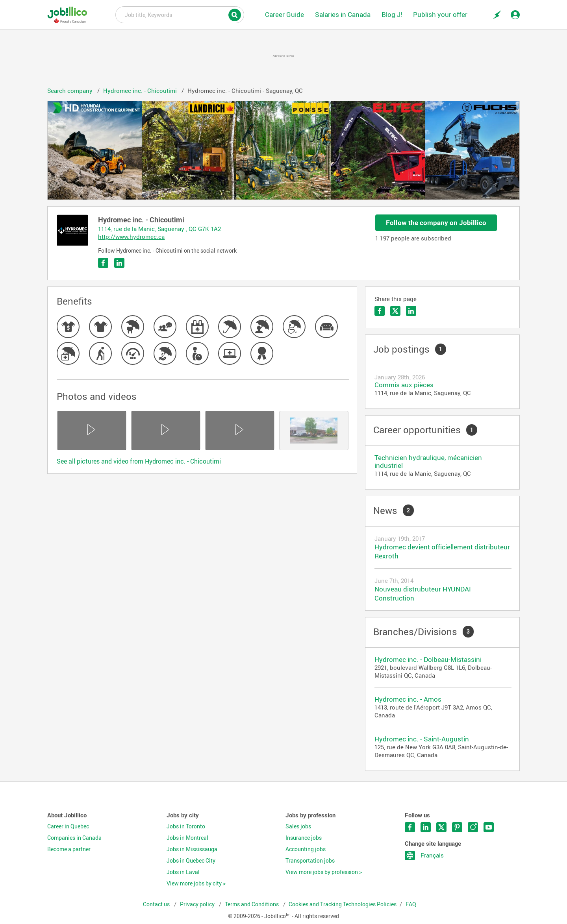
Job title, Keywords (180, 14)
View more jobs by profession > (324, 872)
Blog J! (392, 14)
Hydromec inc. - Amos (408, 699)
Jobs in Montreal (187, 838)
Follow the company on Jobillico (436, 223)
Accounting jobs (306, 849)
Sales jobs (298, 826)
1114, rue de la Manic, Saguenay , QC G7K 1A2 (159, 229)
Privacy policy (198, 904)
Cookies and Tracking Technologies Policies (343, 904)
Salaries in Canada (343, 14)
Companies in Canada (74, 838)
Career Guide (284, 14)
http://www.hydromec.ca (131, 237)
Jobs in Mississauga (192, 849)
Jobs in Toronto (186, 826)
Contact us (157, 904)
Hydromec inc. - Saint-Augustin (422, 739)
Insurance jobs (304, 838)
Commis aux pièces (404, 385)
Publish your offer (440, 14)
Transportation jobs (310, 861)
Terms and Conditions (252, 904)
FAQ (411, 904)
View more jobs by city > (196, 883)
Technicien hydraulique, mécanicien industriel (428, 461)
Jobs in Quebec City (191, 861)
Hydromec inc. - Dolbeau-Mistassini (428, 659)
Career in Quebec (68, 826)
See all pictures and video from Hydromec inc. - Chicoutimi (139, 461)
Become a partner (69, 849)
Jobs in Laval (183, 872)
